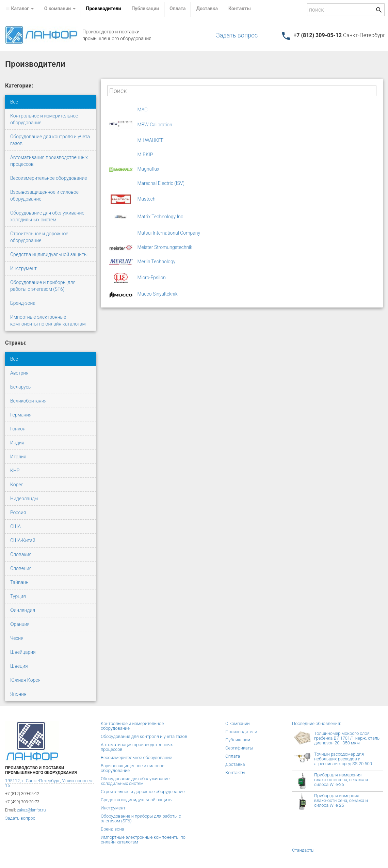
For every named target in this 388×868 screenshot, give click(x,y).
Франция (20, 624)
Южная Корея (25, 680)
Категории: (19, 86)
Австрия (19, 373)
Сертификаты (239, 748)
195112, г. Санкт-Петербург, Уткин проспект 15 (50, 783)
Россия (18, 512)
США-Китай (23, 540)
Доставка (207, 9)
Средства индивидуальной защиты (49, 254)
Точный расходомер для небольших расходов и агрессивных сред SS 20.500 (343, 759)
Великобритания (28, 401)
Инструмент (23, 268)
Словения (21, 568)
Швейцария (23, 652)
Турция (18, 596)
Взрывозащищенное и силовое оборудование (44, 195)
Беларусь (20, 387)
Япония (18, 694)
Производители (104, 9)
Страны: (16, 343)
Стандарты (303, 850)
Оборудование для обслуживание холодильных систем (47, 216)
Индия (17, 443)
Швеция (19, 666)
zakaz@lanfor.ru (31, 810)
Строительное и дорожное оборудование (39, 237)
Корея (17, 485)
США (15, 526)
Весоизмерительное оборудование (49, 178)
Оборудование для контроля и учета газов (50, 140)
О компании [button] (60, 9)
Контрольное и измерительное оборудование (44, 119)
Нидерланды (24, 499)
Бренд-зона (23, 303)
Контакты (240, 9)
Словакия (21, 554)
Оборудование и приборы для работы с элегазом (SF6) (43, 286)
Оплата (177, 9)
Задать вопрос (237, 35)
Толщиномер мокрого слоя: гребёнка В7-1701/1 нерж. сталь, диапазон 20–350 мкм (347, 738)
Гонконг (19, 429)
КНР (15, 471)
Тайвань (19, 582)
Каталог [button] (19, 9)
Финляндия (23, 610)
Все (14, 102)
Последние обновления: (317, 723)
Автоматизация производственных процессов (49, 161)
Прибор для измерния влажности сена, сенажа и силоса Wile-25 (341, 800)
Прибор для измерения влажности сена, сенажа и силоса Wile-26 (341, 780)
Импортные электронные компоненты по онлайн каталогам (48, 320)
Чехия (17, 638)
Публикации (145, 9)
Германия (21, 415)
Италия (18, 457)
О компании (238, 723)
